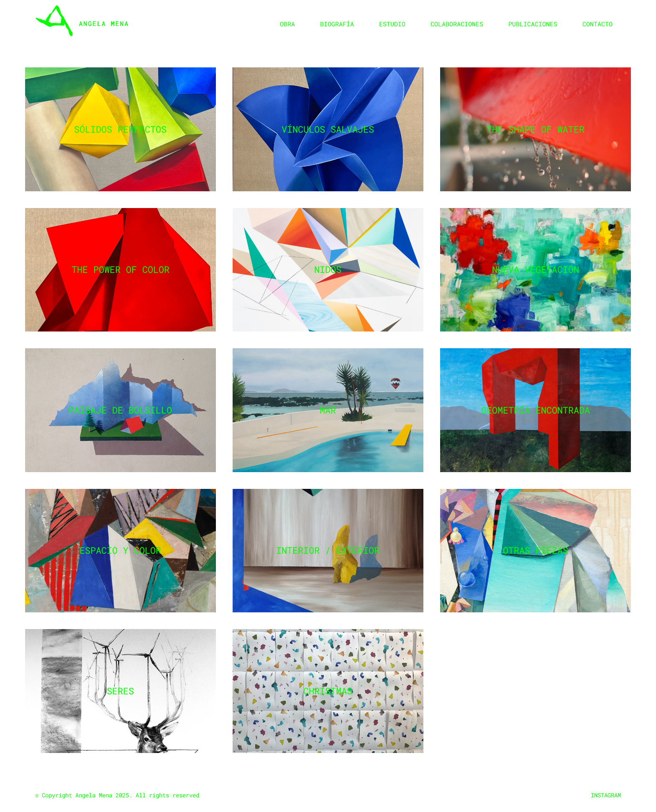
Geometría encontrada (536, 410)
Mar (328, 410)
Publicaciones (533, 24)
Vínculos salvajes (328, 129)
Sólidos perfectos (120, 129)
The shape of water (536, 129)
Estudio (392, 24)
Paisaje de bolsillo (120, 410)
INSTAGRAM (606, 795)
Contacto (597, 24)
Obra (287, 24)
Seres (120, 691)
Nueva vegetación (536, 269)
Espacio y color (120, 550)
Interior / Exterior (328, 550)
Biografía (337, 24)
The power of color (120, 269)
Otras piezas (536, 550)
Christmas (328, 691)
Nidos (328, 269)
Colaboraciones (457, 24)
